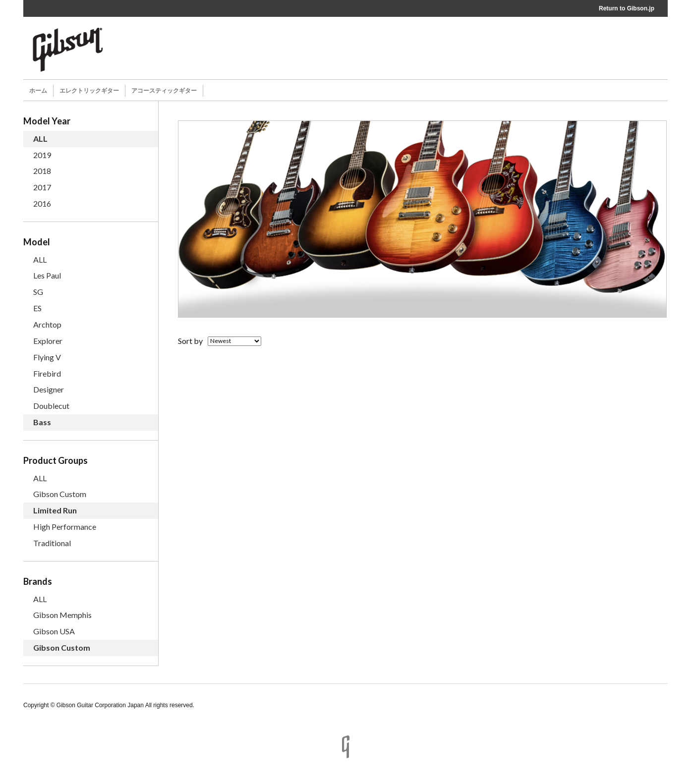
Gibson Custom (60, 494)
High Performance (65, 527)
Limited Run (55, 510)
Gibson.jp (641, 8)
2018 (42, 171)
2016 (42, 203)
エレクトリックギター (89, 91)
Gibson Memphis (62, 615)
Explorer (48, 341)
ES (37, 308)
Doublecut (51, 406)
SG (38, 292)
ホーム (38, 91)
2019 (42, 155)
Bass (42, 422)
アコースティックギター (164, 91)
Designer (49, 389)
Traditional (52, 543)
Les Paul (47, 275)
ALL (40, 139)
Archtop (47, 324)
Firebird (47, 373)
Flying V (47, 357)
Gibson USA (54, 631)
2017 (42, 187)
